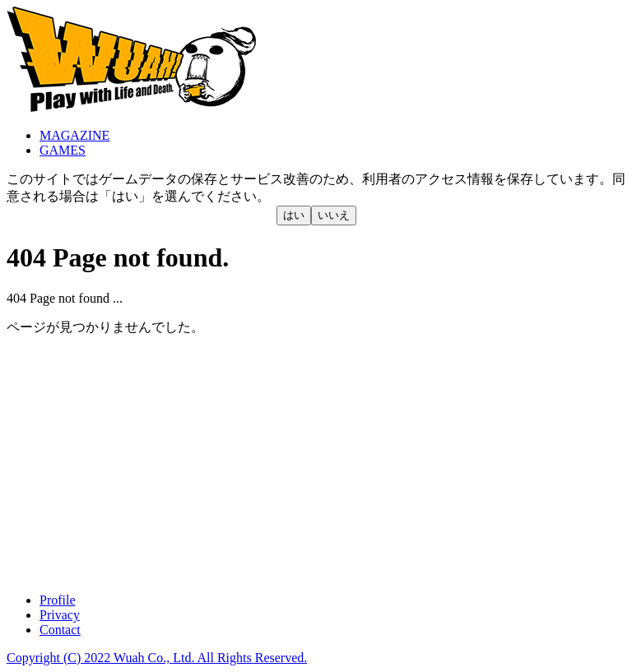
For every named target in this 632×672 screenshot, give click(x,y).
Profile (58, 600)
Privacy (60, 615)
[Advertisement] (316, 465)
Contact (60, 630)
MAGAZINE (74, 135)
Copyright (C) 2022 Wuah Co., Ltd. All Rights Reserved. (157, 658)
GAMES (63, 150)
